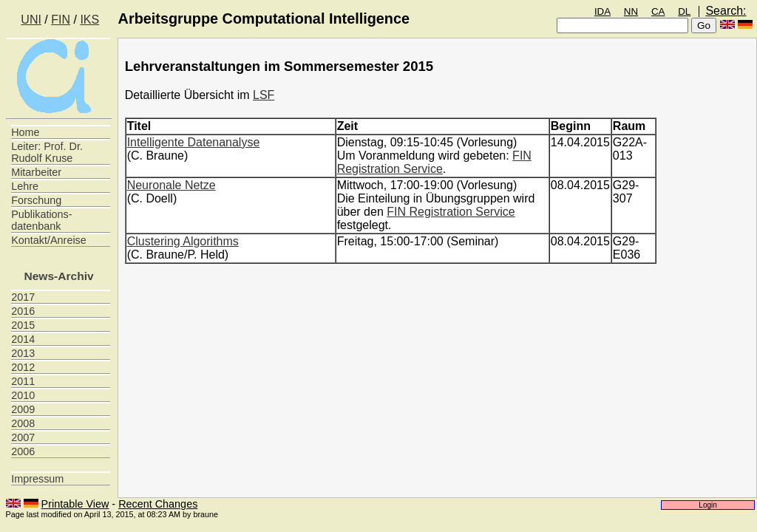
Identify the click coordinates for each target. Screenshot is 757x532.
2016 (23, 311)
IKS (89, 20)
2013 (23, 353)
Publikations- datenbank (41, 220)
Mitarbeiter (36, 172)
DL (684, 11)
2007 (23, 437)
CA (658, 11)
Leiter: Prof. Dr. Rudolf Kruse (47, 152)
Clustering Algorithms (183, 241)
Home (25, 132)
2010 (23, 395)
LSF (264, 95)
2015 (23, 325)
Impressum (37, 479)
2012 (23, 367)
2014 (23, 339)
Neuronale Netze (172, 185)
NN (631, 11)
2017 (23, 297)
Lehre (25, 186)
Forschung (36, 200)
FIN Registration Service (434, 162)
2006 (23, 451)
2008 (23, 423)
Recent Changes (158, 504)
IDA (602, 11)
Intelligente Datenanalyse (194, 142)
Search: (726, 11)
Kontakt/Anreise (49, 240)
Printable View (75, 504)
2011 (23, 381)
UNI (31, 20)
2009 (23, 409)
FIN (61, 20)
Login (708, 505)
